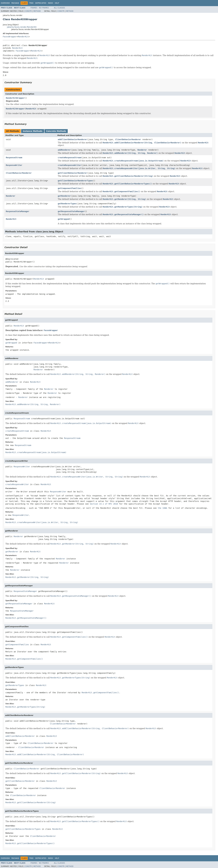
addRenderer (64, 150)
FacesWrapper (10, 37)
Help (57, 3)
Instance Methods (33, 131)
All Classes (59, 8)
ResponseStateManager (18, 211)
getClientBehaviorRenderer (73, 173)
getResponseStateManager (71, 211)
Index (51, 3)
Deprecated (41, 3)
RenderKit (23, 37)
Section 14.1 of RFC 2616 (104, 504)
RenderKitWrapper (15, 98)
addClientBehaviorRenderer (73, 139)
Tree (31, 3)
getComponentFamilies (70, 188)
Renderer (142, 150)
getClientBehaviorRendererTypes (75, 181)
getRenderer (64, 196)
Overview (5, 3)
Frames (34, 8)
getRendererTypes (67, 204)
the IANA (162, 508)
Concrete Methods (56, 131)
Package (15, 3)
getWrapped (64, 219)
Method (37, 11)
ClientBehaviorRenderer (128, 139)
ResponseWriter (14, 165)
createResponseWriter (70, 165)
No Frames (44, 8)
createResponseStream (70, 158)
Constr (28, 11)
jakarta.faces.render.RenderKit (22, 27)
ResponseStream (14, 158)
